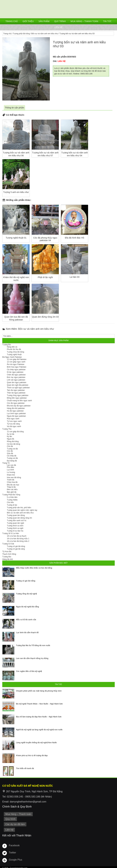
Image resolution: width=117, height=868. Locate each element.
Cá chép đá (12, 456)
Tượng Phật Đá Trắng (11, 495)
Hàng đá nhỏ (8, 559)
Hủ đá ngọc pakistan (15, 411)
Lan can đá (11, 465)
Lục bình (10, 470)
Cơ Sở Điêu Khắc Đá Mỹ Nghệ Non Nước (58, 9)
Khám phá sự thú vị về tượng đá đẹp (32, 756)
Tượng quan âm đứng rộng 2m (19, 518)
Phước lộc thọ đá (14, 349)
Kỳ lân (9, 436)
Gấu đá (10, 453)
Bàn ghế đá (12, 492)
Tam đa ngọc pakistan (16, 390)
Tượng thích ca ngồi (15, 528)
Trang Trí (6, 463)
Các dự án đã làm (14, 823)
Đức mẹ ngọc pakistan (16, 377)
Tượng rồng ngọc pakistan (18, 395)
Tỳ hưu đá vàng (13, 424)
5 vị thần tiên (12, 497)
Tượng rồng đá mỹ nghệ (26, 594)
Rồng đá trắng (13, 441)
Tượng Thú (7, 429)
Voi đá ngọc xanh (14, 426)
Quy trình (60, 21)
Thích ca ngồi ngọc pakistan (18, 388)
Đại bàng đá (12, 461)
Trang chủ (12, 21)
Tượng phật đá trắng (21, 34)
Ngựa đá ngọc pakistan (16, 416)
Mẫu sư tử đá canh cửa (26, 620)
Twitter (12, 851)
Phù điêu (10, 467)
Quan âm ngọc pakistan (17, 382)
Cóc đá (10, 451)
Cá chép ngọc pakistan (16, 370)
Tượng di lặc (12, 505)
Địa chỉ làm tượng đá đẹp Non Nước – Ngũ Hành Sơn (39, 717)
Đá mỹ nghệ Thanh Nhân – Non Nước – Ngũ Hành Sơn (39, 704)
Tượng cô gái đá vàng (16, 549)
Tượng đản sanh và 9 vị (17, 520)
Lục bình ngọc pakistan (16, 413)
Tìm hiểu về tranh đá (25, 768)
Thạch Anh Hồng (9, 554)
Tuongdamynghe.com (19, 866)
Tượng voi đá (12, 449)
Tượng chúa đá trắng (15, 352)
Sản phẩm (44, 21)
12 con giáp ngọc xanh (16, 362)
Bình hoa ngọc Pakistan (17, 367)
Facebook (14, 844)
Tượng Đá (6, 345)
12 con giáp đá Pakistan (17, 359)
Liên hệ (58, 27)
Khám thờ (11, 475)
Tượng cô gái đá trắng (16, 546)
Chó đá (10, 446)
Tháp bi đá (11, 487)
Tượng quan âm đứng (16, 515)
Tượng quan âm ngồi (15, 523)
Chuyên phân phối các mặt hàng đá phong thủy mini (39, 691)
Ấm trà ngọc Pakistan (16, 364)
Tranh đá (11, 480)
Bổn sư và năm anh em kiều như (45, 34)
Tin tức (107, 21)
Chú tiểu (10, 502)
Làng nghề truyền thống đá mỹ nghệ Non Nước (36, 743)
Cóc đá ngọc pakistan (16, 403)
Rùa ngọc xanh (13, 419)
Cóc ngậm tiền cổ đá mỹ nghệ (29, 671)
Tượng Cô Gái (8, 544)
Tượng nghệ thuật (14, 354)
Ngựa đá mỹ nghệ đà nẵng (27, 607)
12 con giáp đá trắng (15, 432)
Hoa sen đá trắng (14, 477)
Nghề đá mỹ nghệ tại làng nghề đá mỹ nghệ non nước (39, 730)
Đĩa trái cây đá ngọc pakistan (19, 406)
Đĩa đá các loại (13, 485)
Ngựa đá (10, 439)
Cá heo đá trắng (13, 444)
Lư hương (11, 472)
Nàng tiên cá (12, 347)
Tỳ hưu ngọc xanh (14, 421)
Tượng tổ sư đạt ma (15, 531)
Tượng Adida (12, 500)
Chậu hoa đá (12, 482)
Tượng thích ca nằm (15, 526)
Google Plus (15, 858)
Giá (55, 61)
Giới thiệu (28, 21)
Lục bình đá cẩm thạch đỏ (27, 633)
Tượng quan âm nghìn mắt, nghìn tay (22, 510)
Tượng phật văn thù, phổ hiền (19, 508)
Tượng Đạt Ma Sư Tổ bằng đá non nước (33, 645)
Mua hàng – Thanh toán (84, 21)
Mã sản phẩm (60, 57)
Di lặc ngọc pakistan (15, 372)
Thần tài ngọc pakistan (16, 393)
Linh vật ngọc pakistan (16, 380)
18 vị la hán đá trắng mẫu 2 (18, 541)
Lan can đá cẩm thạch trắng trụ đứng (32, 658)
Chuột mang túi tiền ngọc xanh (19, 401)
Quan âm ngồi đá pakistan (18, 385)
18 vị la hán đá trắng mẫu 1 (18, 539)
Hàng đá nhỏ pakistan (16, 408)
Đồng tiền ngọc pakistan (17, 398)
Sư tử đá (10, 434)
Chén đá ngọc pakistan (16, 375)
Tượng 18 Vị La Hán (11, 533)
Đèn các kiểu (12, 489)
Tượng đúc (7, 557)
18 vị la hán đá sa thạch (17, 536)
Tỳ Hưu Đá (7, 552)
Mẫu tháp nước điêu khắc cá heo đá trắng (34, 568)
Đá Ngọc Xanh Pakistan (12, 357)
